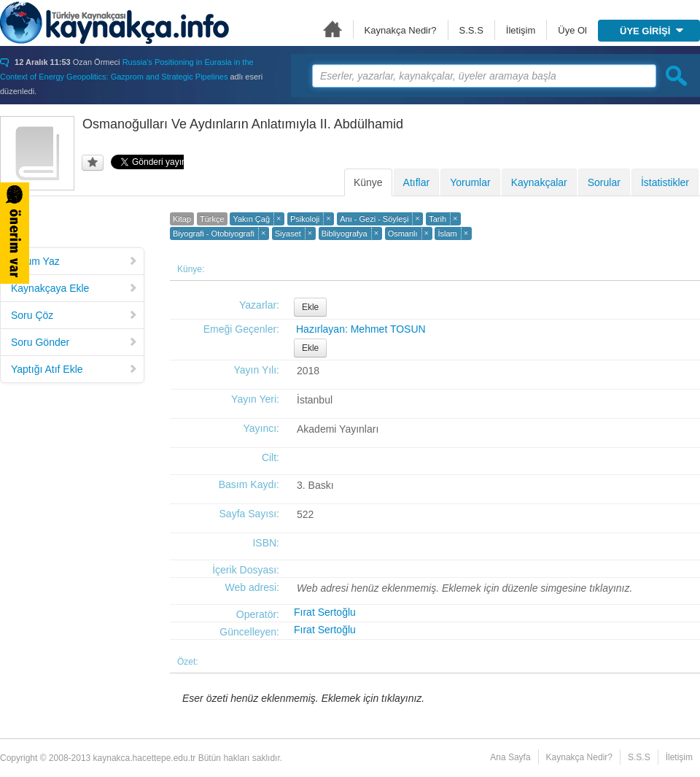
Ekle (310, 307)
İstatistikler (665, 182)
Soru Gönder (74, 342)
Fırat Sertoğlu (325, 612)
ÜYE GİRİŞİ (652, 31)
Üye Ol (572, 30)
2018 (308, 371)
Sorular (604, 182)
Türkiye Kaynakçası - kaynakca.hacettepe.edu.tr (114, 23)
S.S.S (471, 30)
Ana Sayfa (332, 29)
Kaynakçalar (539, 182)
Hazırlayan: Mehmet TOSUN (361, 329)
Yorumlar (470, 182)
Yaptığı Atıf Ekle (74, 369)
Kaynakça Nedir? (401, 30)
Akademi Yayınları (338, 429)
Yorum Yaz (74, 261)
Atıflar (417, 182)
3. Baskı (315, 485)
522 (305, 514)
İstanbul (315, 400)
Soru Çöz (74, 315)
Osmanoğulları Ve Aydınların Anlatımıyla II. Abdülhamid (243, 124)
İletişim (521, 30)
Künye (368, 182)
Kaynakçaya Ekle (74, 288)
